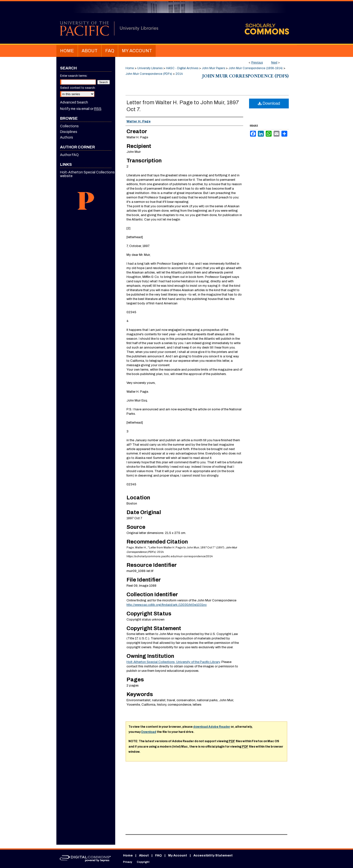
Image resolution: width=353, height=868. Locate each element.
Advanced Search (74, 102)
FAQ (158, 855)
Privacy (128, 862)
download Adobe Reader (212, 727)
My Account (178, 855)
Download (269, 103)
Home (130, 68)
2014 (179, 74)
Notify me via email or (81, 109)
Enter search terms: (74, 76)
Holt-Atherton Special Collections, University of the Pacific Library (173, 662)
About (144, 855)
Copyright (143, 862)
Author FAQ (69, 155)
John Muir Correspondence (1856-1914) (256, 68)
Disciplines (69, 132)
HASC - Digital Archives (182, 68)
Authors (67, 137)
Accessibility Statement (213, 855)
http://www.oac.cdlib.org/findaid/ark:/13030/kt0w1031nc (167, 605)
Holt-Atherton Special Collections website (87, 174)
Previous (257, 63)
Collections (69, 126)
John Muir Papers (213, 68)
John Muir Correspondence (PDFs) (149, 74)
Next (274, 63)
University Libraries (150, 68)
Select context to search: (78, 88)
